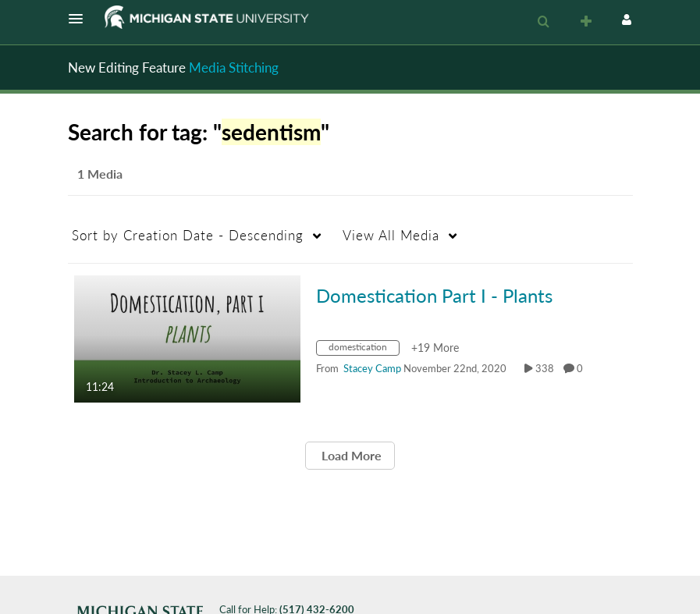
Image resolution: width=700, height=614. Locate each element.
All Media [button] (391, 235)
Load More (350, 455)
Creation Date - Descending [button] (188, 235)
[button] (80, 19)
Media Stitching (234, 67)
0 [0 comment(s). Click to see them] (582, 368)
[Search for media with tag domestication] (364, 350)
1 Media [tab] (100, 174)
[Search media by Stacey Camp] (372, 368)
